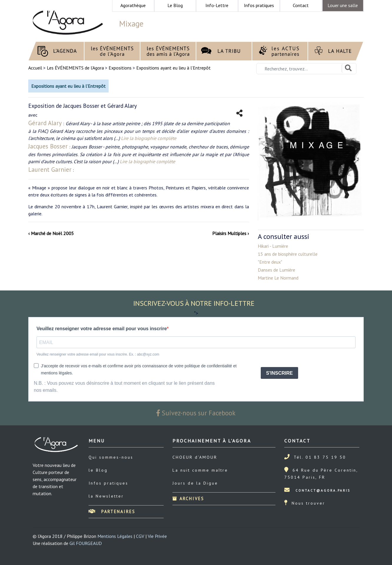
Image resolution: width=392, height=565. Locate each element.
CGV (140, 536)
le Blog (98, 470)
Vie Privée (157, 536)
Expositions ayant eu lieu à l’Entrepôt (173, 68)
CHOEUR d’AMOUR (195, 457)
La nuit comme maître (200, 470)
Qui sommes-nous (111, 457)
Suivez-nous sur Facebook (196, 413)
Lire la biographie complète (149, 138)
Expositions (120, 68)
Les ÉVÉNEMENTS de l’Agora (75, 68)
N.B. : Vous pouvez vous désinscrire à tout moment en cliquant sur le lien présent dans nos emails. (124, 387)
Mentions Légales (115, 536)
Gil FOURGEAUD (86, 543)
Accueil (36, 68)
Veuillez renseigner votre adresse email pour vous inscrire (102, 329)
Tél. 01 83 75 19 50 (320, 457)
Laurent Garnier (50, 170)
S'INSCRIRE (279, 373)
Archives (188, 499)
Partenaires (112, 512)
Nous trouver (308, 503)
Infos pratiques (108, 483)
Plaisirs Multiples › (231, 233)
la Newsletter (106, 496)
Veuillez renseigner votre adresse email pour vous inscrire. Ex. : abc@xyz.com (98, 354)
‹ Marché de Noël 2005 (51, 233)
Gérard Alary (45, 123)
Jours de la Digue (195, 483)
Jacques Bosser (48, 146)
